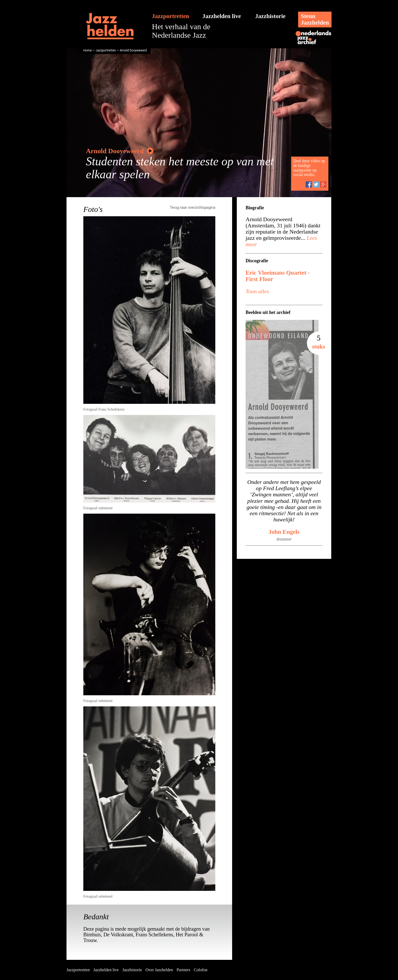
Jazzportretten (171, 16)
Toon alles (257, 291)
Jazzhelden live (222, 16)
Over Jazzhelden (159, 970)
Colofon (201, 970)
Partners (183, 970)
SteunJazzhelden (315, 19)
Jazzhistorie (270, 16)
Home (87, 50)
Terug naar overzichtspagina (193, 207)
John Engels (284, 532)
